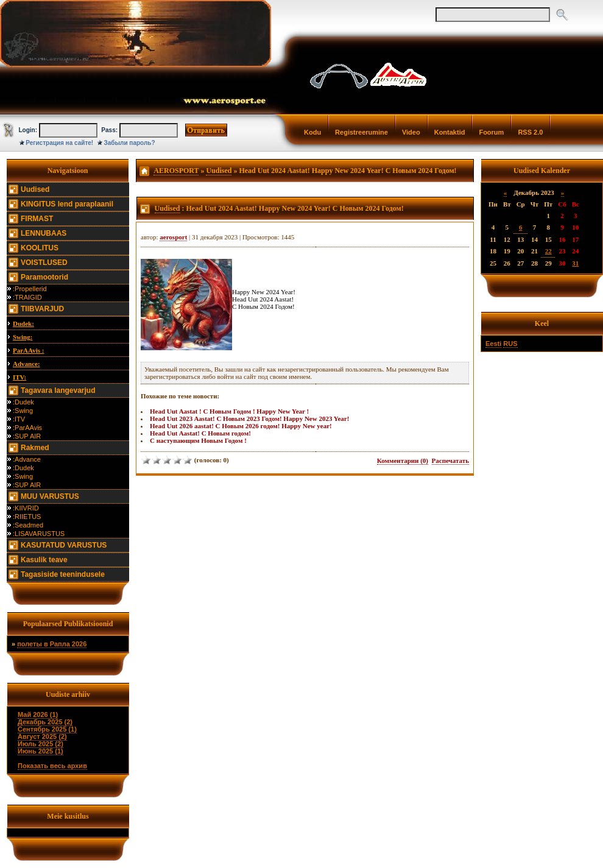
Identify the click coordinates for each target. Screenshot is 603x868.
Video (411, 132)
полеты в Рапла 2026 (52, 644)
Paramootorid (44, 277)
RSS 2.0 (530, 132)
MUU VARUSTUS (50, 496)
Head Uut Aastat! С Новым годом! (200, 433)
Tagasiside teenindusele (63, 574)
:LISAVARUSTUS (39, 534)
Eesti (493, 344)
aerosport (173, 237)
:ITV (19, 419)
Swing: (23, 337)
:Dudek (23, 402)
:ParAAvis (27, 428)
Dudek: (23, 323)
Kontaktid (450, 132)
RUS (510, 344)
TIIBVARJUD (42, 309)
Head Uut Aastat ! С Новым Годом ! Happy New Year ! (229, 411)
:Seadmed (28, 525)
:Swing (23, 411)
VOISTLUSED (44, 263)
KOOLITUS (40, 248)
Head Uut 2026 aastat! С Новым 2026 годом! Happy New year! (241, 426)
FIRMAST (37, 219)
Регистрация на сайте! (59, 143)
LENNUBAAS (44, 233)
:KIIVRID (26, 508)
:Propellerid (30, 289)
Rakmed (35, 448)
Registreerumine (361, 132)
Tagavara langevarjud (58, 390)
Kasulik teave (44, 560)
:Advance (27, 459)
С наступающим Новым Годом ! (198, 440)
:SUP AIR (27, 436)
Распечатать (450, 460)
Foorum (491, 132)
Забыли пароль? (130, 143)
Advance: (26, 364)
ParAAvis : (28, 350)
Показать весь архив (52, 766)
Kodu (312, 132)
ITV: (19, 377)
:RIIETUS (27, 517)
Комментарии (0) (403, 460)
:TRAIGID (27, 297)
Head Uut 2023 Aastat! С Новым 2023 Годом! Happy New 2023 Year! (249, 418)
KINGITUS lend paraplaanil (67, 204)
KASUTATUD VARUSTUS (64, 545)
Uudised (35, 189)
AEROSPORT (176, 171)
